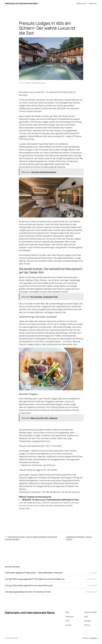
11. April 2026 (93, 573)
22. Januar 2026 (92, 579)
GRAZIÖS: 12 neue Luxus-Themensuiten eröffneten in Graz (50, 500)
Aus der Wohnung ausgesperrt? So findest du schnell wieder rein (35, 579)
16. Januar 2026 (92, 585)
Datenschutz (82, 3)
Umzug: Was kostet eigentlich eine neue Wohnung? (29, 585)
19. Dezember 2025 (91, 592)
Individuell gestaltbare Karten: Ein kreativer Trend (28, 592)
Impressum (93, 3)
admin (29, 83)
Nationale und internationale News (21, 3)
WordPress (94, 638)
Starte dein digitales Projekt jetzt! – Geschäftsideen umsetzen (34, 573)
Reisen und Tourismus (39, 83)
